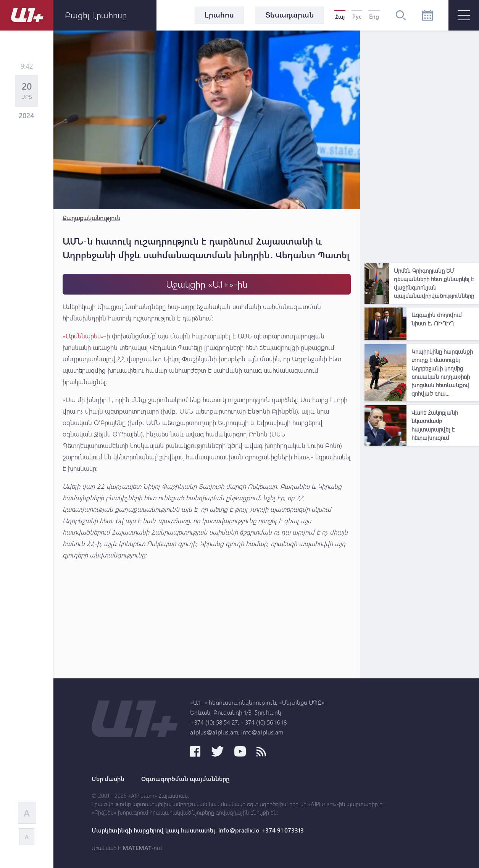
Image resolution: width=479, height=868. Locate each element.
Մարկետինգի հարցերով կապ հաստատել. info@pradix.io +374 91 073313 (198, 830)
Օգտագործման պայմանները (185, 779)
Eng (374, 16)
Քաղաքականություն (91, 218)
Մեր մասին (108, 779)
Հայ (340, 16)
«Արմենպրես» (83, 336)
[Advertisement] (422, 145)
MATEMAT (137, 848)
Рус (357, 16)
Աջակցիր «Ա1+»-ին (207, 284)
